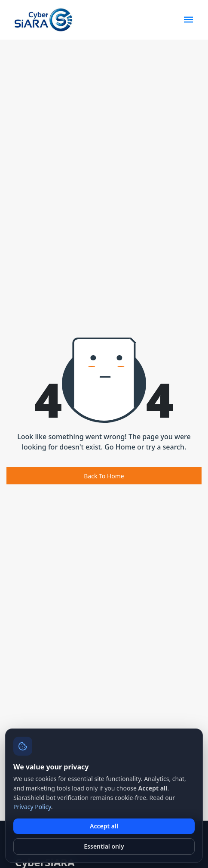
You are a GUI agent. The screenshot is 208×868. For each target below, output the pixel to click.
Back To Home (104, 476)
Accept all (104, 826)
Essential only (104, 846)
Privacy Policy (32, 807)
